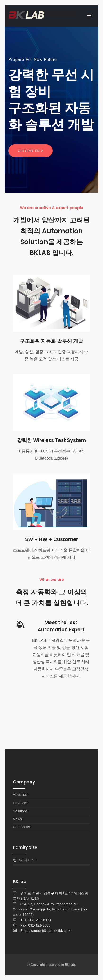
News (18, 819)
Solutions (20, 811)
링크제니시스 (24, 860)
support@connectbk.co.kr (51, 930)
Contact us (22, 827)
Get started (30, 151)
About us (20, 795)
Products (20, 803)
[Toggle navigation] (89, 16)
